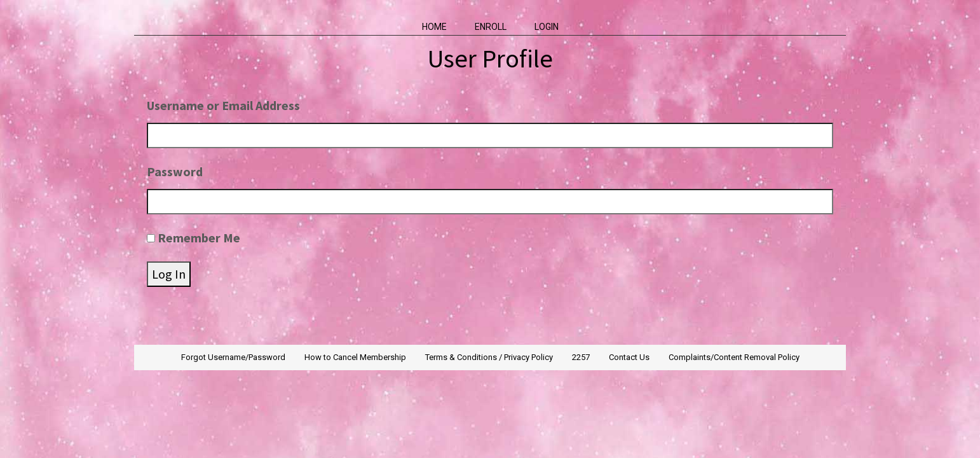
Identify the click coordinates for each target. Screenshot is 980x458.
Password (175, 171)
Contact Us (629, 357)
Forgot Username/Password (233, 357)
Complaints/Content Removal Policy (734, 357)
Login (547, 27)
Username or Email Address (223, 105)
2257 (581, 357)
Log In (169, 274)
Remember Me (199, 238)
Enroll (491, 27)
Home (434, 27)
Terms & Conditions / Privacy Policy (489, 357)
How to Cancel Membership (355, 357)
